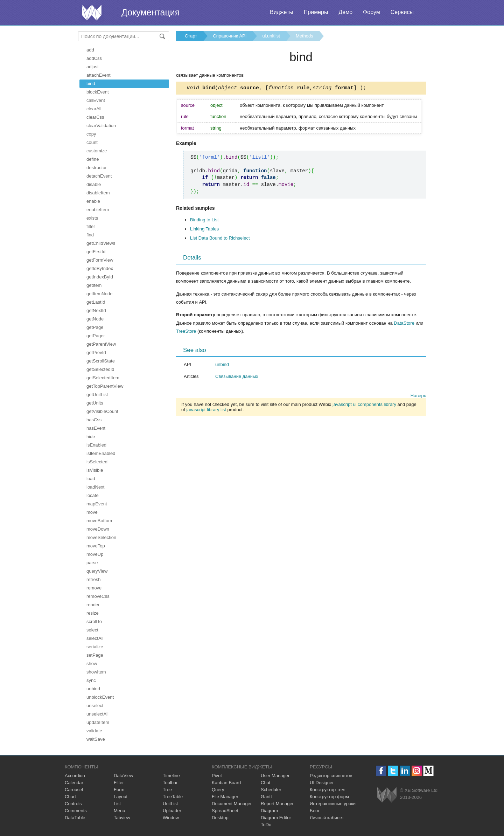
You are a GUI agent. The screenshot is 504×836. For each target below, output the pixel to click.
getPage (95, 327)
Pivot (217, 776)
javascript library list (206, 411)
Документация (150, 12)
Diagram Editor (276, 818)
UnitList (170, 804)
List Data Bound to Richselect (220, 239)
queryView (97, 571)
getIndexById (100, 277)
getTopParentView (105, 386)
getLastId (96, 302)
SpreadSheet (225, 811)
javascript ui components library (364, 405)
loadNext (95, 487)
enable (93, 201)
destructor (97, 168)
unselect (95, 706)
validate (94, 731)
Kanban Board (226, 783)
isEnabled (96, 445)
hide (91, 437)
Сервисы (402, 12)
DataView (123, 776)
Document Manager (232, 804)
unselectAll (97, 714)
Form (119, 790)
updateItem (98, 722)
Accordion (75, 776)
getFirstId (96, 252)
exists (92, 218)
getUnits (95, 403)
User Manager (275, 776)
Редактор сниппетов (331, 776)
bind (91, 84)
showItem (96, 672)
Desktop (220, 818)
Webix (387, 795)
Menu (120, 811)
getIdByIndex (100, 268)
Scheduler (271, 790)
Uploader (172, 811)
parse (92, 563)
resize (93, 613)
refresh (93, 579)
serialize (95, 647)
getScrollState (101, 361)
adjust (93, 67)
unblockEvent (100, 697)
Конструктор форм (329, 797)
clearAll (94, 109)
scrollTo (94, 621)
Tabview (122, 818)
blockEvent (98, 92)
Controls (73, 804)
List (117, 804)
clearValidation (101, 126)
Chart (70, 797)
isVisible (95, 470)
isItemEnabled (101, 453)
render (93, 605)
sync (91, 680)
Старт (191, 36)
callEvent (96, 100)
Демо (345, 12)
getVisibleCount (102, 411)
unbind (93, 689)
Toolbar (170, 783)
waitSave (96, 739)
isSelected (97, 462)
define (93, 159)
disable (94, 184)
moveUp (95, 554)
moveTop (96, 546)
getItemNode (99, 294)
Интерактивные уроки (333, 804)
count (92, 142)
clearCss (95, 117)
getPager (96, 336)
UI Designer (322, 783)
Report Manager (277, 804)
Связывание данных (237, 377)
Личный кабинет (327, 818)
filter (91, 226)
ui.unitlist (271, 36)
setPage (95, 655)
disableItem (98, 193)
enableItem (98, 210)
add (90, 50)
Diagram (269, 811)
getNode (95, 319)
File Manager (225, 797)
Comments (76, 811)
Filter (119, 783)
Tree (167, 790)
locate (93, 495)
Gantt (266, 797)
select (92, 630)
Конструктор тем (327, 790)
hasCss (94, 420)
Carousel (74, 790)
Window (171, 818)
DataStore (404, 324)
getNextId (96, 310)
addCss (94, 58)
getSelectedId (100, 369)
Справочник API (230, 36)
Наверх (418, 397)
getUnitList (97, 395)
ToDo (266, 825)
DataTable (75, 818)
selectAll (95, 638)
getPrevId (96, 353)
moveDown (98, 529)
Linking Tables (204, 230)
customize (97, 151)
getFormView (100, 260)
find (90, 235)
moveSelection (101, 537)
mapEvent (97, 504)
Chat (265, 783)
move (92, 512)
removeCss (98, 596)
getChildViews (101, 243)
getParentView (101, 344)
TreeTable (173, 797)
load (91, 479)
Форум (372, 12)
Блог (315, 811)
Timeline (171, 776)
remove (94, 588)
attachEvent (99, 75)
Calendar (74, 783)
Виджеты (282, 12)
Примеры (316, 12)
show (92, 664)
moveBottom (99, 521)
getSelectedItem (103, 378)
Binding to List (204, 221)
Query (218, 790)
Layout (121, 797)
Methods (304, 36)
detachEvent (99, 176)
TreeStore (186, 332)
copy (91, 134)
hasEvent (96, 428)
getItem (94, 285)
